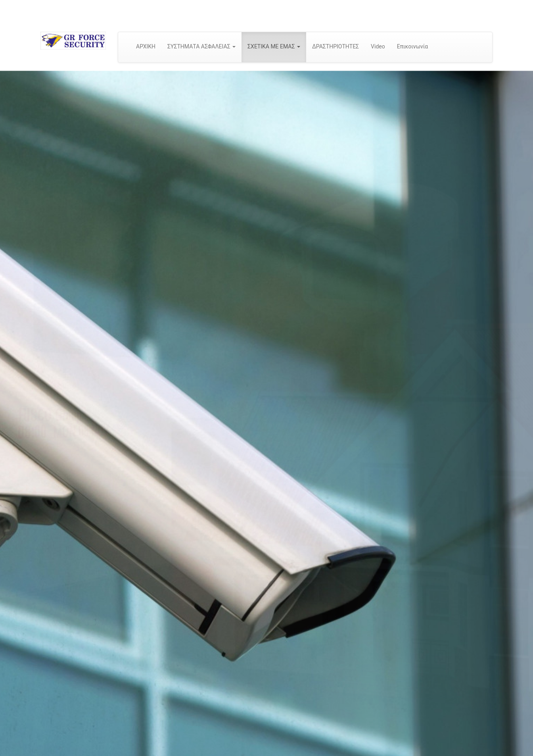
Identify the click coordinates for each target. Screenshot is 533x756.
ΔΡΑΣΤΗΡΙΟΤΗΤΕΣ (336, 46)
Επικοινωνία (412, 46)
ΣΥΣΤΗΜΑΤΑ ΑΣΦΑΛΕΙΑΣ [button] (201, 46)
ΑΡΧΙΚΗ (146, 46)
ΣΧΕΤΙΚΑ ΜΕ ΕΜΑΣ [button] (274, 46)
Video (378, 46)
